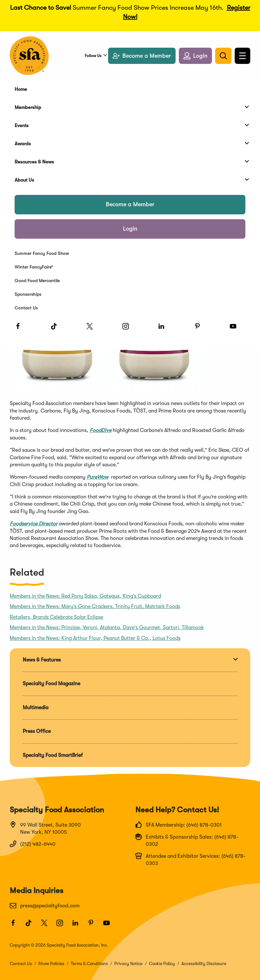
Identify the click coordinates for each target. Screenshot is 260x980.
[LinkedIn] (164, 329)
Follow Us (93, 56)
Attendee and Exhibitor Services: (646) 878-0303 (190, 859)
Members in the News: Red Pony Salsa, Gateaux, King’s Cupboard (85, 596)
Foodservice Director (34, 524)
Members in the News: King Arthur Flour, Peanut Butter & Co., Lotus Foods (95, 638)
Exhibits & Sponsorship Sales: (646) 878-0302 (187, 840)
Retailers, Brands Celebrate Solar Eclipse (56, 617)
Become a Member (130, 204)
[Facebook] (21, 329)
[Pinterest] (200, 329)
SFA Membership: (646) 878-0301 (179, 825)
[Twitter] (93, 329)
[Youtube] (236, 329)
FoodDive (100, 430)
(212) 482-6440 (33, 844)
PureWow (98, 477)
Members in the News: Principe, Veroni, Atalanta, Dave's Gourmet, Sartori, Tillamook (107, 627)
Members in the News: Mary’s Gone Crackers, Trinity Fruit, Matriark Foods (95, 606)
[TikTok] (57, 329)
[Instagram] (129, 329)
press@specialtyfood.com (45, 905)
